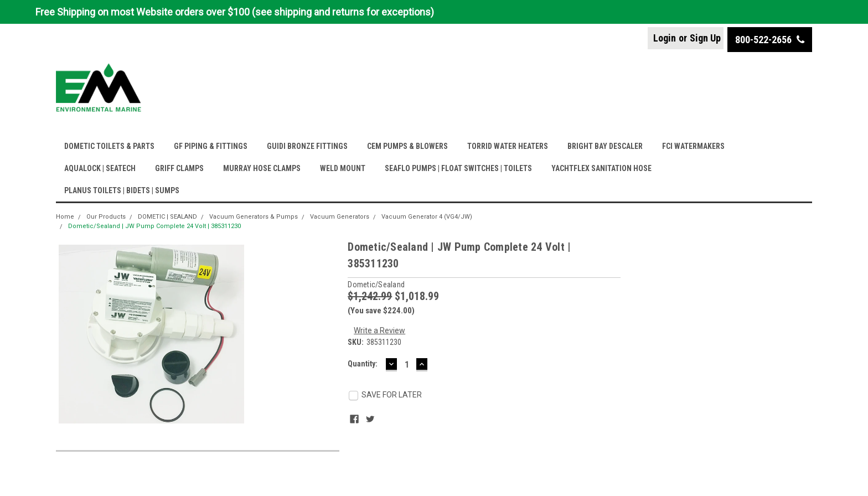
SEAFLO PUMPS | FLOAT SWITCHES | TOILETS (458, 168)
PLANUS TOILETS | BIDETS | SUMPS (122, 190)
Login (665, 38)
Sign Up (705, 38)
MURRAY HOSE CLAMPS (262, 168)
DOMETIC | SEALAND (167, 217)
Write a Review (379, 330)
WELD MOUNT (343, 168)
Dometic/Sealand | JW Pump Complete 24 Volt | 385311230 (154, 226)
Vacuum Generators (340, 217)
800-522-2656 (770, 40)
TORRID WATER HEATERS (508, 146)
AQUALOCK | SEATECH (100, 168)
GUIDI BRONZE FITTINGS (307, 146)
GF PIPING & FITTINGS (211, 146)
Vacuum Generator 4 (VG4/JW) (427, 217)
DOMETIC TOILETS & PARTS (109, 146)
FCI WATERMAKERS (693, 146)
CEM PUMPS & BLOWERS (407, 146)
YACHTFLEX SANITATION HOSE (601, 168)
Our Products (106, 217)
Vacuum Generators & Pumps (254, 217)
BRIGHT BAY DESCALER (605, 146)
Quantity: (363, 364)
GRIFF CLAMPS (179, 168)
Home (65, 217)
